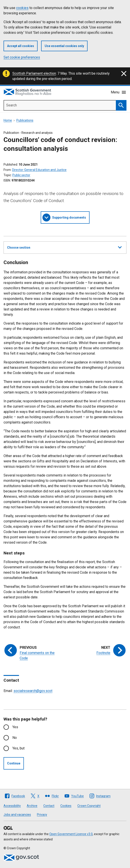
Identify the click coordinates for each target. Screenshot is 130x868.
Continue (14, 763)
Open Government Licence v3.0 (71, 834)
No (15, 738)
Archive (32, 806)
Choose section (64, 247)
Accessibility (12, 806)
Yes (15, 727)
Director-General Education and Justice (39, 170)
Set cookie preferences (22, 57)
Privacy (42, 815)
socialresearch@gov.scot (33, 691)
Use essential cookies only (64, 46)
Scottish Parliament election (34, 73)
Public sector (21, 175)
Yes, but (18, 748)
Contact (49, 806)
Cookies (66, 806)
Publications (25, 120)
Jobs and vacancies (17, 815)
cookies (22, 8)
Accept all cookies (21, 46)
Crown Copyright (89, 806)
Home (8, 120)
